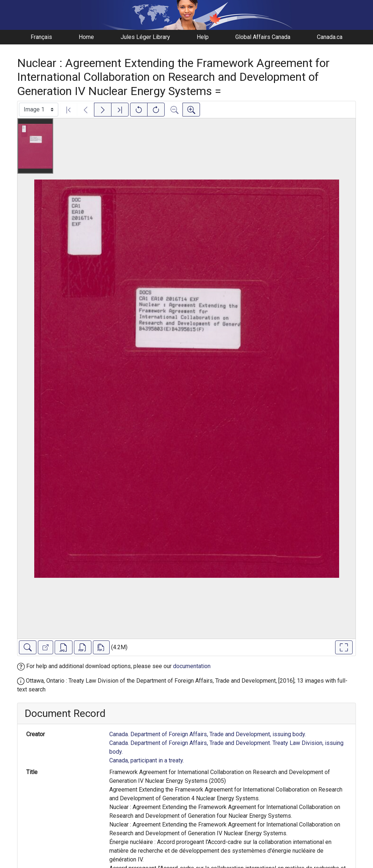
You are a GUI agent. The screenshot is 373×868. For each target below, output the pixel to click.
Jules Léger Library (145, 37)
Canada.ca (330, 37)
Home (86, 37)
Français (41, 37)
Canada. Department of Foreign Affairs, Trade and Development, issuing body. (208, 734)
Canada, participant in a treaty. (147, 760)
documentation (192, 666)
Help (203, 37)
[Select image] (39, 110)
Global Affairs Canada (263, 37)
